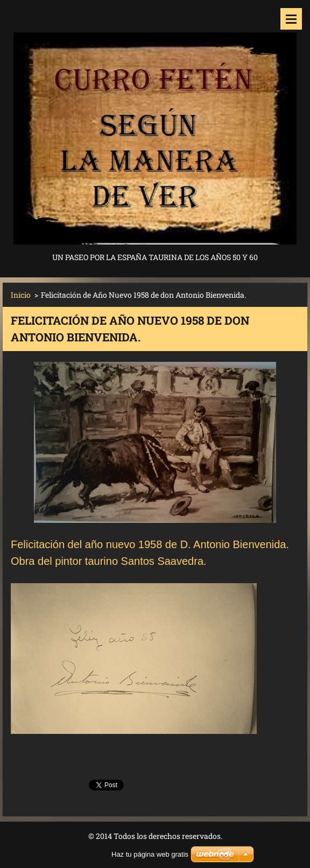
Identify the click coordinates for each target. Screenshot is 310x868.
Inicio (21, 295)
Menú (291, 19)
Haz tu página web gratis (150, 854)
